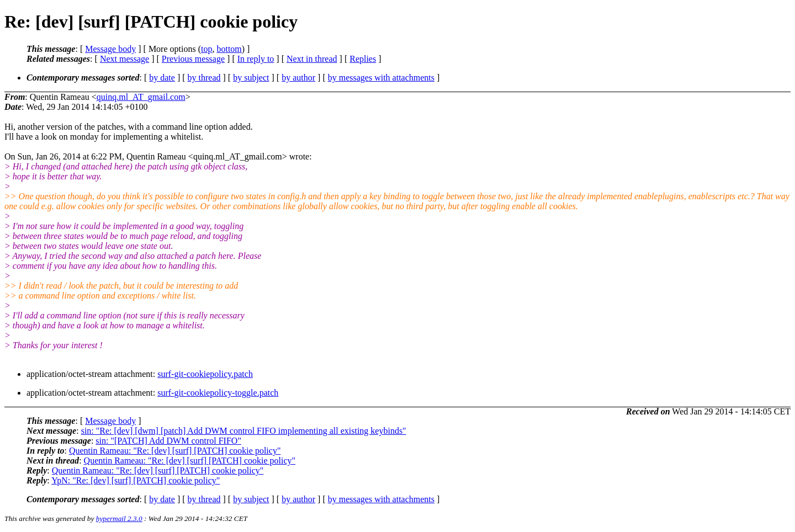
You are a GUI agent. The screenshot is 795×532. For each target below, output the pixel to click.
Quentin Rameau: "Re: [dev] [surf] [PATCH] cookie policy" (175, 451)
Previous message (193, 59)
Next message (124, 59)
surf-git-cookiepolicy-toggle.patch (218, 393)
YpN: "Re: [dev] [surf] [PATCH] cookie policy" (136, 480)
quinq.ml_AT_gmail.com (141, 97)
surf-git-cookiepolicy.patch (205, 374)
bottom (229, 49)
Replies (363, 59)
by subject (251, 78)
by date (162, 78)
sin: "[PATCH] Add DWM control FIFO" (168, 441)
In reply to (256, 59)
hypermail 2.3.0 (119, 518)
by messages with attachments (381, 78)
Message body (110, 49)
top (206, 49)
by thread (204, 78)
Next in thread (312, 59)
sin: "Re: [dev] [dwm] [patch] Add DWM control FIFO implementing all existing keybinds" (244, 431)
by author (298, 78)
